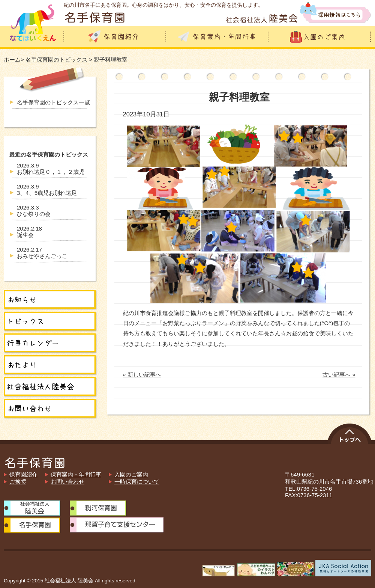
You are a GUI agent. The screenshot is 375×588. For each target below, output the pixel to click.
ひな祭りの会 (34, 211)
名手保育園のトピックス (56, 60)
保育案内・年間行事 (76, 474)
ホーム (12, 60)
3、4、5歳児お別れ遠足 (47, 190)
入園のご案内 (131, 474)
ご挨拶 (18, 482)
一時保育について (137, 482)
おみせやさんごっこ (42, 253)
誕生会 (29, 232)
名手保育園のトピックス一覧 (53, 102)
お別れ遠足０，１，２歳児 (51, 169)
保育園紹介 (23, 474)
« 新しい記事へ (142, 375)
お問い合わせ (67, 482)
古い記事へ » (339, 375)
